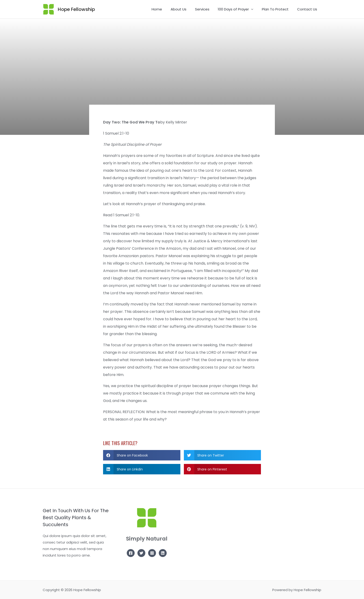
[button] (142, 455)
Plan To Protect (278, 9)
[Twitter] (141, 553)
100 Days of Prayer (237, 9)
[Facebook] (131, 553)
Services (208, 9)
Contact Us (308, 9)
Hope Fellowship (76, 9)
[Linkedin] (163, 553)
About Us (185, 9)
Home (165, 9)
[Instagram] (152, 553)
